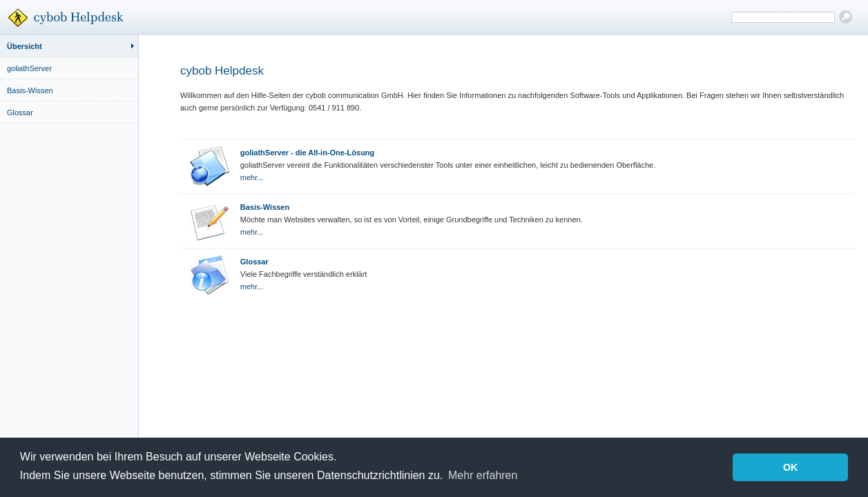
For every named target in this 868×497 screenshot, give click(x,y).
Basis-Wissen (30, 90)
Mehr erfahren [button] (483, 475)
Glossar (20, 113)
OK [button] (791, 467)
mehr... (252, 177)
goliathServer (29, 68)
